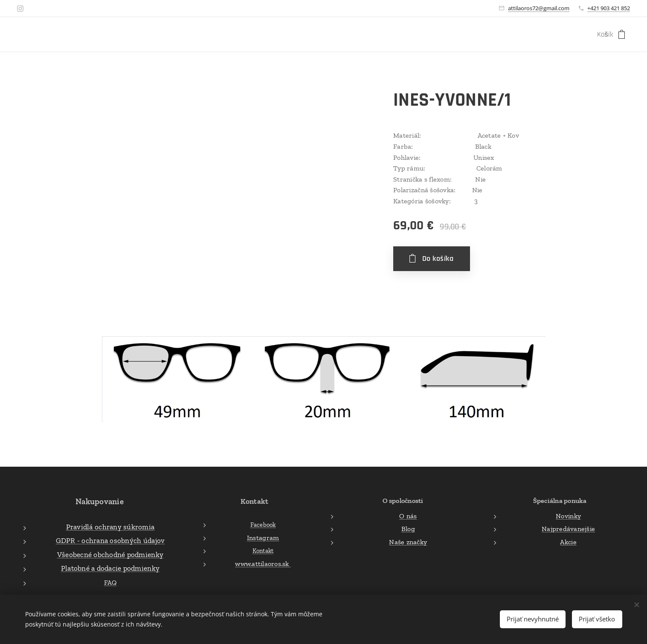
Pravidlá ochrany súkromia (110, 526)
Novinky (568, 515)
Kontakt (263, 551)
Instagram (263, 537)
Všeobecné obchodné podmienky (110, 554)
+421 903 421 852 (609, 8)
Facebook (263, 525)
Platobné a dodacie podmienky (110, 568)
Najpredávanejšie (568, 529)
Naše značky (408, 541)
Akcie (568, 541)
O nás (408, 515)
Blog (408, 529)
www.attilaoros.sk (263, 564)
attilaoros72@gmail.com (539, 8)
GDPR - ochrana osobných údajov (110, 540)
